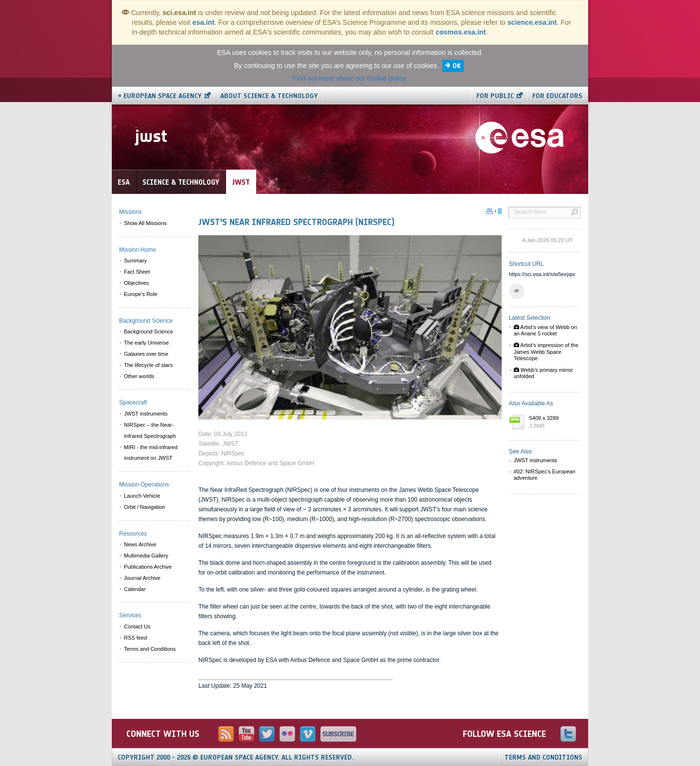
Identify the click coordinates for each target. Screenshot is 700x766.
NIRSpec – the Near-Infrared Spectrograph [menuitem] (150, 430)
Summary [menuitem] (135, 261)
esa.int (203, 22)
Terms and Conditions (543, 757)
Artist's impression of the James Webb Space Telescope (546, 351)
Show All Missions (145, 223)
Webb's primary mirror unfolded (543, 373)
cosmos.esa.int (461, 32)
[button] (517, 291)
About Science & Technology (269, 96)
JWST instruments (536, 460)
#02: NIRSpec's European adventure (545, 475)
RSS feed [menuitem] (135, 638)
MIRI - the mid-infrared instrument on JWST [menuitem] (151, 453)
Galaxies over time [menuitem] (146, 354)
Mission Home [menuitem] (138, 250)
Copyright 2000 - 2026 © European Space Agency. (236, 757)
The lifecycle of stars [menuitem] (148, 365)
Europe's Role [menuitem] (141, 294)
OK (457, 66)
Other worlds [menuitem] (139, 376)
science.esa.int (532, 22)
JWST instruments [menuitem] (146, 414)
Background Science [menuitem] (149, 331)
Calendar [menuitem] (135, 589)
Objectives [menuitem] (136, 283)
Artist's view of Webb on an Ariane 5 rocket (545, 330)
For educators (557, 96)
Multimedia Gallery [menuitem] (146, 556)
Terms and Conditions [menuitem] (150, 649)
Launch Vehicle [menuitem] (142, 496)
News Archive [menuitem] (140, 544)
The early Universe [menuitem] (146, 343)
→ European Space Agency (160, 96)
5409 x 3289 (553, 422)
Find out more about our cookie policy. (350, 78)
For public (495, 96)
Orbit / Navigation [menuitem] (145, 507)
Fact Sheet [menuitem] (137, 272)
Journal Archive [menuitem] (142, 578)
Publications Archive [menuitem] (148, 567)
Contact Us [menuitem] (137, 627)
